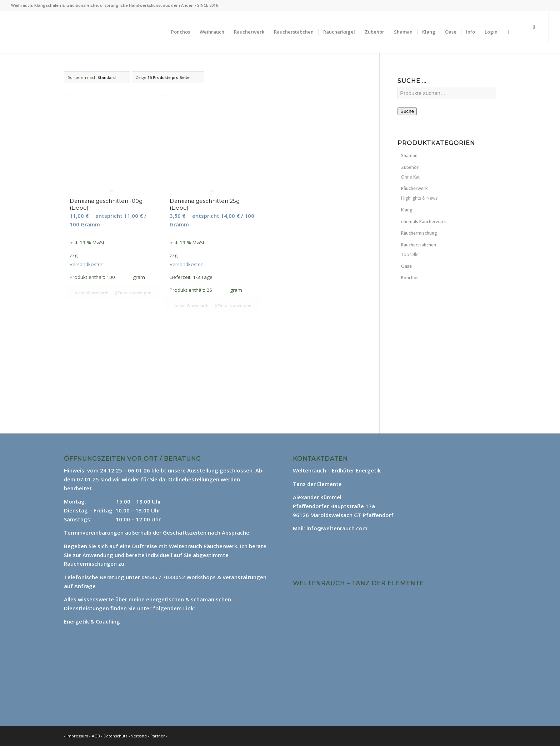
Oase (406, 266)
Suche (407, 111)
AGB (96, 736)
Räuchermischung (419, 233)
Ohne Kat (410, 177)
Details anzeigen (133, 293)
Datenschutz (116, 736)
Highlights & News (419, 198)
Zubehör (410, 167)
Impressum (77, 736)
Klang (407, 210)
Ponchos (410, 278)
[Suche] (508, 32)
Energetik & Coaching (92, 621)
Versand (139, 736)
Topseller (411, 254)
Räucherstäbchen (419, 245)
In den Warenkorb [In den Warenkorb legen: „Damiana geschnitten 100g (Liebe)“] (90, 293)
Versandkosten (87, 264)
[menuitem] (181, 32)
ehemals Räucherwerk (424, 222)
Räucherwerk (414, 188)
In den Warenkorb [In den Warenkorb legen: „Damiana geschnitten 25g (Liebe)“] (190, 306)
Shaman (409, 156)
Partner (158, 736)
